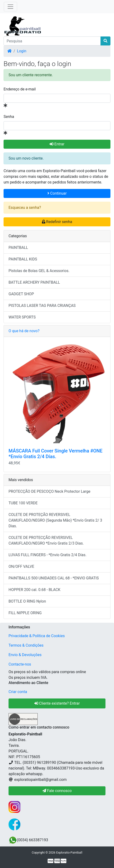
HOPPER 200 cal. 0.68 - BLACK (34, 590)
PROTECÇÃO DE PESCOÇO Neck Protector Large (49, 491)
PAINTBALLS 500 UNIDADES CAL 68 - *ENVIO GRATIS (54, 578)
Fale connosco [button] (57, 791)
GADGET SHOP (21, 294)
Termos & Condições (26, 645)
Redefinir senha (57, 222)
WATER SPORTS (22, 317)
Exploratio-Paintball (69, 852)
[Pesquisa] (52, 41)
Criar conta (18, 692)
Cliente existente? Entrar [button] (57, 703)
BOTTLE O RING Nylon (27, 601)
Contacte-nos (20, 664)
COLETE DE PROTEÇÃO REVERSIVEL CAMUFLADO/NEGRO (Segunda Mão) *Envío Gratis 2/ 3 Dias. (55, 520)
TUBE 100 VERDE (23, 503)
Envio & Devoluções (25, 655)
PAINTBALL (18, 248)
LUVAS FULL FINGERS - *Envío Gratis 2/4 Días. (48, 555)
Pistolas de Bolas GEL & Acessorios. (39, 271)
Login (22, 51)
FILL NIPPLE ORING (25, 613)
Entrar (57, 144)
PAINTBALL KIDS (23, 259)
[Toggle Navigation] (10, 7)
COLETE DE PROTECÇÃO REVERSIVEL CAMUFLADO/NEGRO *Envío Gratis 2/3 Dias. (46, 540)
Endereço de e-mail (20, 89)
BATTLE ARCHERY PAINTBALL (34, 282)
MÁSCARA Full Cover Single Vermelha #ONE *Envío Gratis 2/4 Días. (55, 454)
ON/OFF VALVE (21, 566)
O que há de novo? (24, 331)
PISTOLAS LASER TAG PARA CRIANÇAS (42, 306)
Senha (9, 117)
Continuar (57, 193)
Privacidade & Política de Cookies (37, 636)
